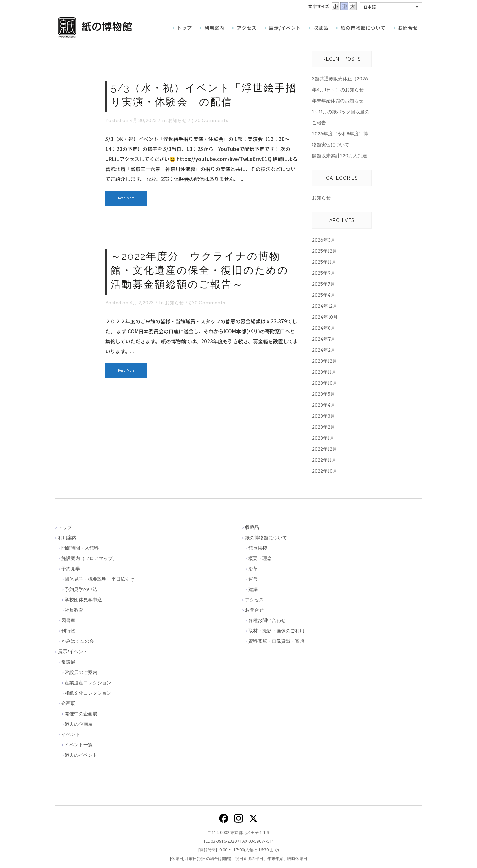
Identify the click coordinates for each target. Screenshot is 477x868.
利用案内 (67, 538)
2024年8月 (324, 328)
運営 (253, 579)
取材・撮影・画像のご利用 (276, 631)
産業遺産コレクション (88, 682)
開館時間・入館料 (80, 548)
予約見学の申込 (81, 589)
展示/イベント (73, 651)
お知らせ (177, 120)
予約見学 (71, 569)
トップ (65, 527)
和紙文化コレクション (88, 693)
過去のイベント (81, 755)
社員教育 (74, 610)
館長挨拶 (258, 548)
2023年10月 (325, 383)
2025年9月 (324, 273)
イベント (71, 734)
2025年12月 (324, 251)
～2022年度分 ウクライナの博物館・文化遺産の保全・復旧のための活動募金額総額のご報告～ (200, 270)
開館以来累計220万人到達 (339, 156)
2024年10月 (325, 317)
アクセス (254, 600)
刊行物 (68, 631)
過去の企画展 (79, 724)
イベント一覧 (79, 744)
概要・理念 (260, 558)
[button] (391, 7)
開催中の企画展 (81, 713)
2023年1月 (323, 438)
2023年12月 (324, 361)
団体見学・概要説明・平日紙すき (100, 579)
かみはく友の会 (78, 641)
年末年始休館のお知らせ (338, 101)
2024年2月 (324, 350)
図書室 (68, 620)
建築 (253, 589)
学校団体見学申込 (83, 600)
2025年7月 (323, 284)
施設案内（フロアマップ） (89, 558)
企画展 (68, 703)
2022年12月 (324, 449)
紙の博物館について (266, 538)
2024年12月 (325, 306)
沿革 (253, 569)
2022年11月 (324, 460)
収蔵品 (252, 527)
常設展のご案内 (81, 672)
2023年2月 (323, 427)
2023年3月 (323, 416)
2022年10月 (325, 471)
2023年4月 (324, 405)
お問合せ (254, 610)
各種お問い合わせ (267, 620)
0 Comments (210, 120)
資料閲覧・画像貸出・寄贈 (276, 641)
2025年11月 (324, 262)
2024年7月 (324, 339)
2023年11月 (324, 372)
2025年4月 (324, 295)
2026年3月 (324, 240)
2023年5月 (323, 394)
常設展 (68, 662)
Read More (126, 198)
